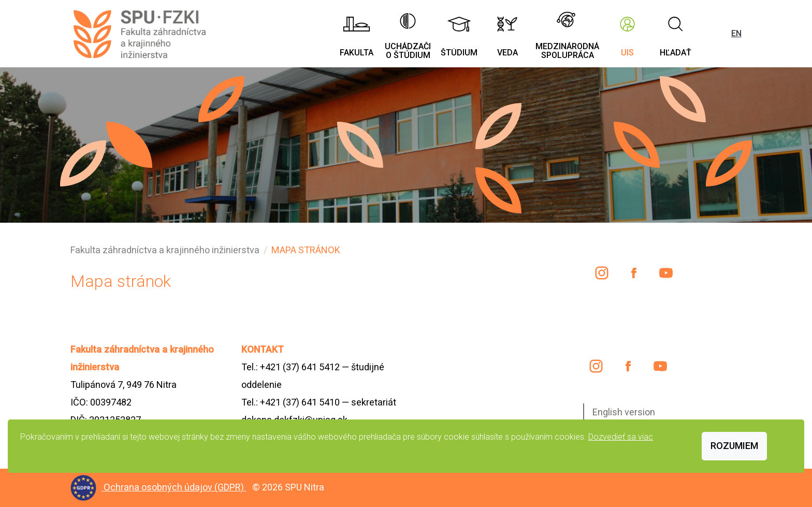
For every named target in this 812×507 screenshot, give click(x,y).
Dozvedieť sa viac (621, 437)
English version (624, 412)
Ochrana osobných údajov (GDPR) (175, 487)
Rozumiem (734, 446)
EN (736, 33)
